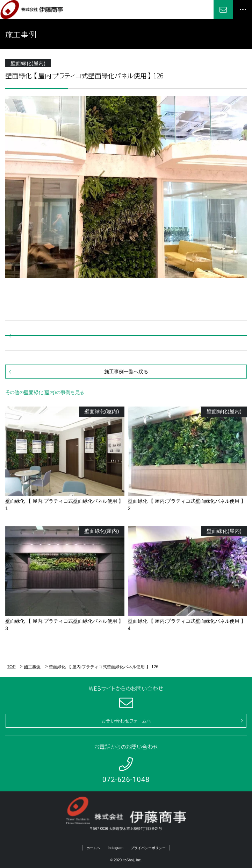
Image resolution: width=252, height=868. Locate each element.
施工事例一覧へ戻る (126, 372)
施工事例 (32, 667)
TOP (11, 667)
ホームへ (93, 848)
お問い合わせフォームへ (126, 721)
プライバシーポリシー (148, 848)
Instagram (115, 848)
